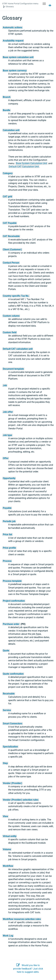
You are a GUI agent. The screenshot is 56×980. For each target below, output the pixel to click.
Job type (7, 435)
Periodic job (9, 521)
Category (8, 173)
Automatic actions (13, 27)
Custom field (10, 332)
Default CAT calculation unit (18, 349)
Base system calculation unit (18, 57)
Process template (12, 581)
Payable (7, 508)
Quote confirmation (13, 674)
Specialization (10, 747)
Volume (7, 849)
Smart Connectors (13, 724)
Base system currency (15, 71)
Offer (6, 458)
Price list (7, 534)
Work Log (8, 936)
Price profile (9, 548)
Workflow (8, 866)
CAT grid (7, 197)
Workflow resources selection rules (22, 919)
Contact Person (11, 263)
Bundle (7, 110)
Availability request (13, 41)
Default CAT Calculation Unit (24, 167)
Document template (13, 369)
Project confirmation (14, 601)
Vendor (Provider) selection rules (21, 800)
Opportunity (9, 478)
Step (5, 763)
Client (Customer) (12, 250)
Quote (6, 651)
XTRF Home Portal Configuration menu (20, 4)
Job (5, 385)
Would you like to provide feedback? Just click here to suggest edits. (28, 969)
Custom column (11, 316)
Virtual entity (10, 836)
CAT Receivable (11, 236)
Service (7, 710)
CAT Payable (10, 223)
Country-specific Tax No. (16, 296)
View (5, 816)
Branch (7, 97)
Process (7, 561)
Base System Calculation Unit (32, 163)
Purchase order (11, 624)
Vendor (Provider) (12, 783)
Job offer (8, 412)
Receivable (9, 694)
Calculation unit (11, 130)
